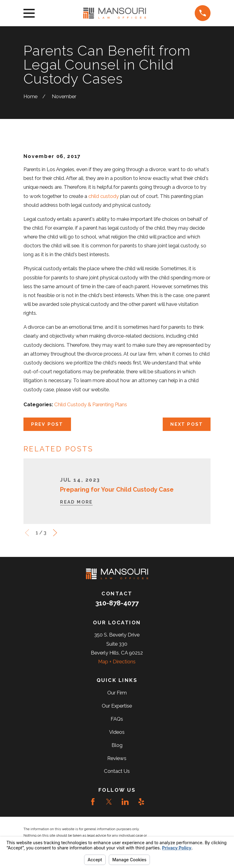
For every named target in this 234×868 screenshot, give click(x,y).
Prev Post (47, 424)
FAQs (117, 719)
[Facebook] (93, 802)
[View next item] (55, 533)
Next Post (187, 424)
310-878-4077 (117, 603)
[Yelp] (141, 802)
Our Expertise (117, 706)
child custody (104, 196)
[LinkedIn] (125, 802)
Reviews (117, 758)
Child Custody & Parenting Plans (91, 404)
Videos (117, 732)
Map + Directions (117, 662)
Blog (117, 745)
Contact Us (117, 771)
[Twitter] (109, 802)
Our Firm (117, 693)
